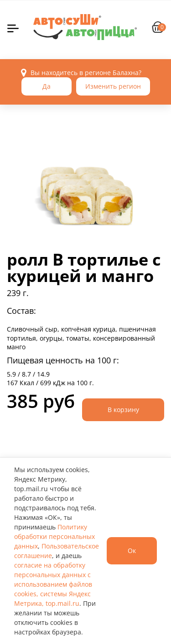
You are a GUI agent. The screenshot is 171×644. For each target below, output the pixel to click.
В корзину (123, 410)
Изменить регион (113, 86)
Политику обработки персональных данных (54, 536)
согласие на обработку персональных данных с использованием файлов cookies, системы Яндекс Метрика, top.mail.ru (53, 584)
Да (47, 86)
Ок (132, 551)
